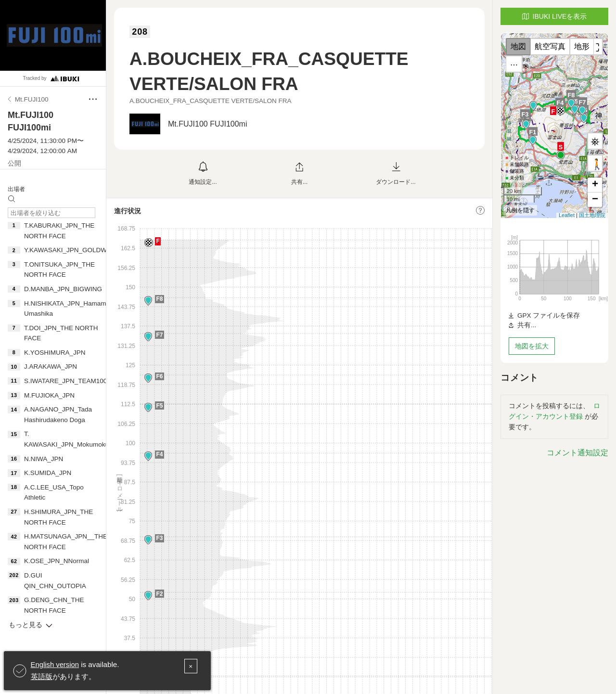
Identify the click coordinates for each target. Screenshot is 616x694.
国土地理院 (592, 215)
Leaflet (567, 215)
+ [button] (595, 185)
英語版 (42, 676)
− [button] (595, 200)
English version (56, 665)
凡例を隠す (520, 210)
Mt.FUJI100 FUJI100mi (207, 124)
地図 (518, 46)
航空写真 (550, 46)
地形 (582, 46)
